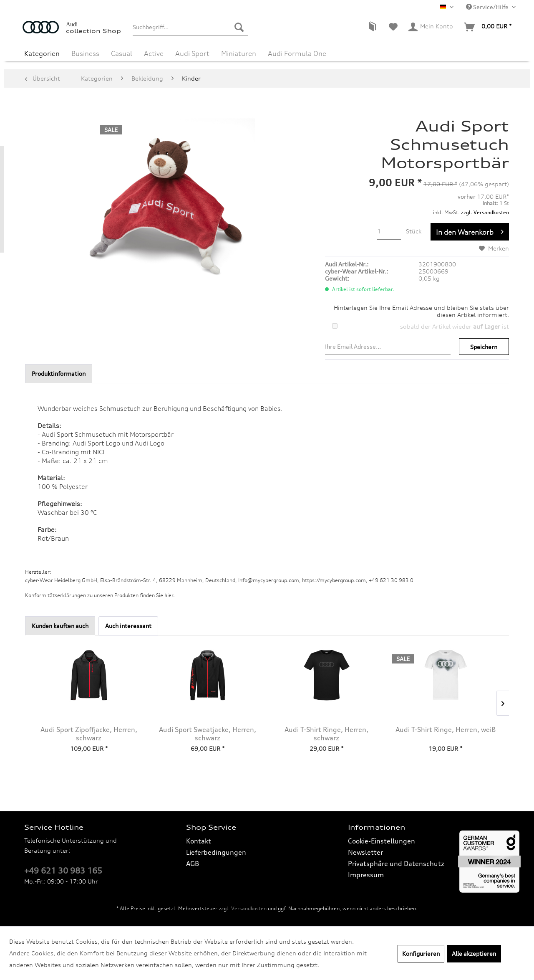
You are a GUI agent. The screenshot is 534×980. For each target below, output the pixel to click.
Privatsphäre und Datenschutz (396, 864)
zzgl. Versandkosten (485, 212)
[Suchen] (239, 27)
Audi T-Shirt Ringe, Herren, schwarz (326, 734)
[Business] (85, 53)
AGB (193, 864)
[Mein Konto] (431, 27)
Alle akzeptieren (474, 953)
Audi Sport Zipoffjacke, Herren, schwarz (89, 734)
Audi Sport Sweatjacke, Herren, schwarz (208, 734)
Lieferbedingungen (216, 852)
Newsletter (365, 852)
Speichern (484, 347)
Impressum (366, 875)
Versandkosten (249, 908)
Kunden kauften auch (60, 626)
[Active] (154, 53)
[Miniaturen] (239, 53)
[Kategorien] (42, 53)
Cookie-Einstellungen (382, 841)
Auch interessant (128, 626)
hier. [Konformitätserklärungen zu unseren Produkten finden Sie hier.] (170, 595)
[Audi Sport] (192, 53)
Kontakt (199, 841)
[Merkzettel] (393, 27)
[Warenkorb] (488, 27)
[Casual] (122, 53)
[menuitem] (190, 27)
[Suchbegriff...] (190, 27)
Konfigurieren (421, 953)
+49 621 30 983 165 (63, 871)
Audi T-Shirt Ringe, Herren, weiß (446, 729)
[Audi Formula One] (297, 53)
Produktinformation (59, 374)
